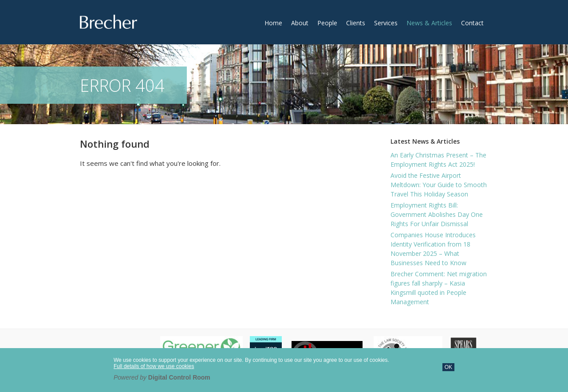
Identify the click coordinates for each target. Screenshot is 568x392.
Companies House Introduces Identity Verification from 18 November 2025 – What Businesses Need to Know (433, 249)
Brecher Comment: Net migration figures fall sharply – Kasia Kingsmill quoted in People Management (439, 288)
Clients (356, 23)
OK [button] (448, 367)
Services (386, 23)
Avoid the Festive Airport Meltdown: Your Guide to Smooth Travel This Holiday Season (439, 185)
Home (273, 23)
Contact (472, 23)
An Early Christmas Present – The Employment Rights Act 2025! (438, 160)
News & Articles (429, 23)
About (300, 23)
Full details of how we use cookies (154, 366)
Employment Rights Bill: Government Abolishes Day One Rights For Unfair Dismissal (437, 214)
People (327, 23)
